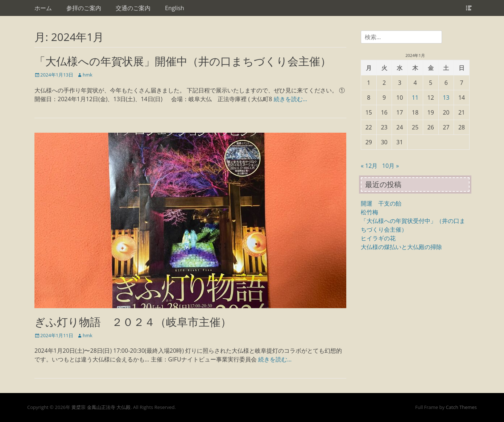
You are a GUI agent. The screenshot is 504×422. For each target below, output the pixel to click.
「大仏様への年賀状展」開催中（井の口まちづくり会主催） (183, 61)
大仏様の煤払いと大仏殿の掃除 (401, 247)
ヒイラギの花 (378, 238)
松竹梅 (369, 212)
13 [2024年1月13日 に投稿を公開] (446, 98)
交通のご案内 (133, 8)
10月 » (391, 166)
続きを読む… (290, 99)
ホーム (43, 8)
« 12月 (369, 166)
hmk (88, 75)
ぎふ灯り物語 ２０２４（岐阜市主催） (133, 322)
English (175, 8)
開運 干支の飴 (381, 203)
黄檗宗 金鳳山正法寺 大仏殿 (101, 407)
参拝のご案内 (84, 8)
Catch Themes (461, 407)
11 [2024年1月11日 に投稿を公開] (415, 98)
